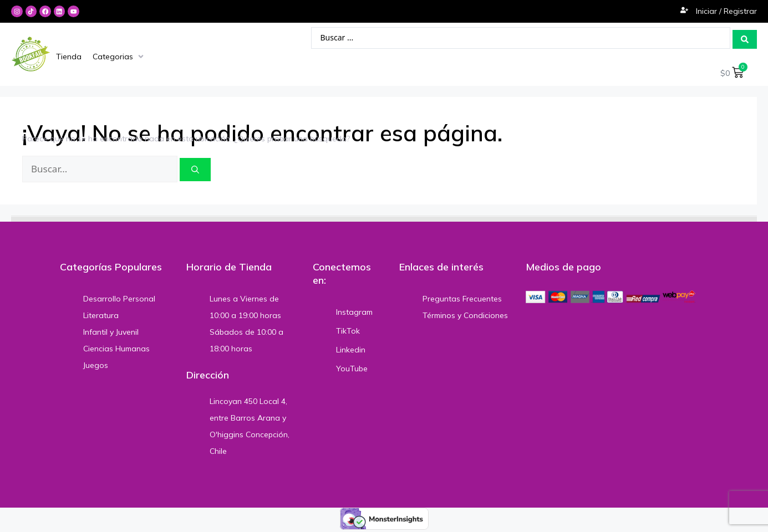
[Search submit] (745, 38)
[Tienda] (69, 57)
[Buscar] (195, 170)
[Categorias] (119, 57)
